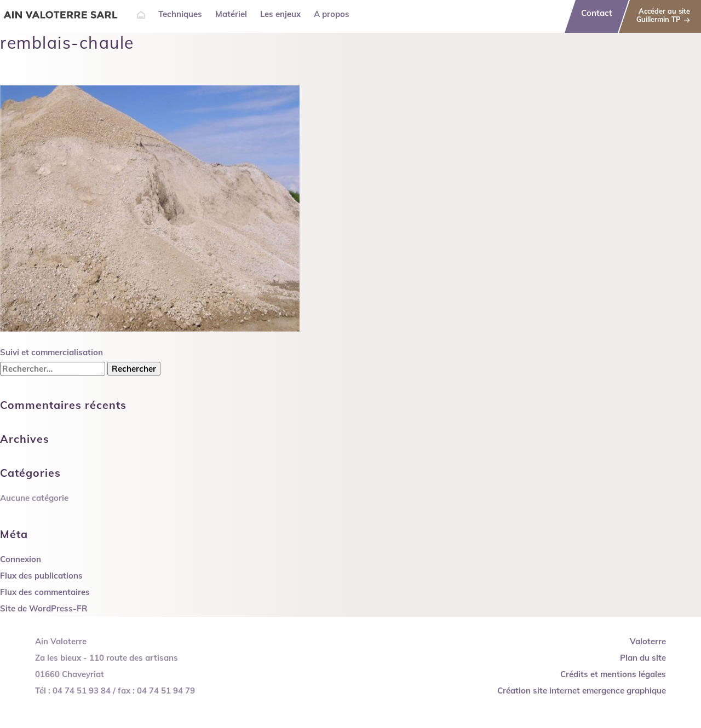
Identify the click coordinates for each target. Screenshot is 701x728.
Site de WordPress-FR (44, 608)
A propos (332, 14)
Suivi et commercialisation (51, 352)
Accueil (141, 15)
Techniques (180, 14)
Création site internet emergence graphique (582, 691)
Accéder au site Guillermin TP (663, 15)
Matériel (231, 14)
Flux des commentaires (45, 592)
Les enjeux (280, 14)
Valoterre (648, 641)
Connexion (21, 559)
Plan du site (643, 658)
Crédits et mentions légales (613, 674)
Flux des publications (41, 576)
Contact (597, 13)
